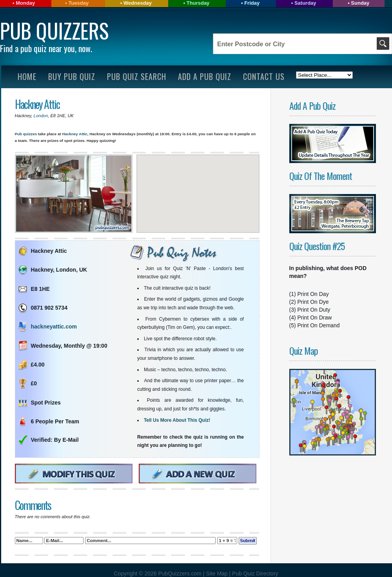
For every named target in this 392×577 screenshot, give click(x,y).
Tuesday (78, 3)
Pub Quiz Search (137, 76)
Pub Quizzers (54, 30)
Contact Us (264, 76)
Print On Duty (314, 310)
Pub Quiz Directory (255, 573)
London (41, 116)
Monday (25, 3)
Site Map (217, 573)
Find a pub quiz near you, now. (46, 48)
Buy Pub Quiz (72, 76)
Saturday (305, 3)
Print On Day (313, 294)
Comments (33, 505)
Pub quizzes (26, 134)
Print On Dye (313, 302)
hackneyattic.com (54, 327)
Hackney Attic (37, 104)
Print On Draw (315, 318)
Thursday (198, 3)
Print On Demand (319, 325)
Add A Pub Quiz (205, 76)
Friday (252, 3)
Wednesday (138, 3)
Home (27, 76)
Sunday (360, 3)
